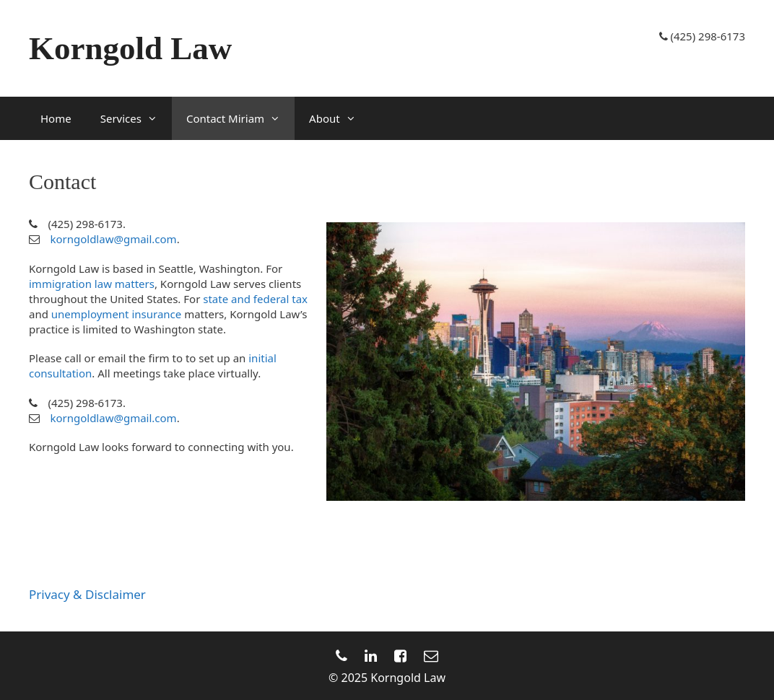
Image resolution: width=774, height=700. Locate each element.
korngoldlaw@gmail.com (113, 239)
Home (56, 118)
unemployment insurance (116, 314)
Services (136, 118)
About (340, 118)
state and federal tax (255, 299)
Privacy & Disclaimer (87, 594)
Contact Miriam (240, 118)
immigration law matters (92, 284)
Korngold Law (130, 48)
